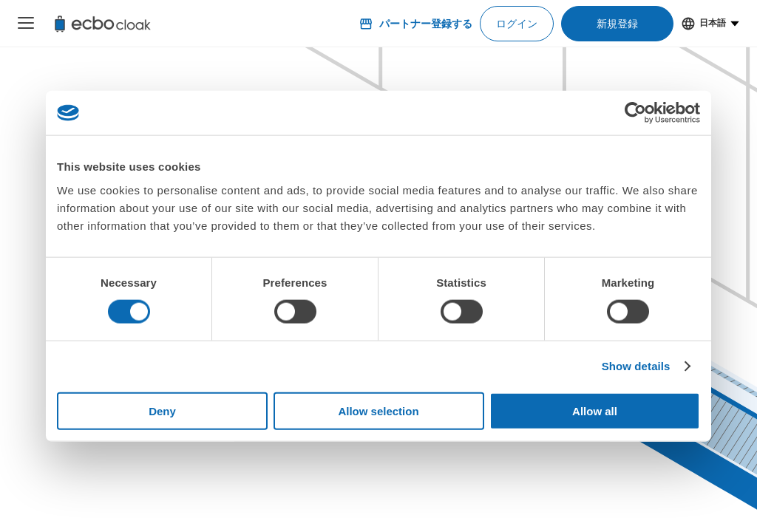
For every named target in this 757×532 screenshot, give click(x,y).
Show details (636, 366)
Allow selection (378, 410)
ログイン (517, 24)
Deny (162, 410)
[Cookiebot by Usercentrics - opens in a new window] (635, 113)
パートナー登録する (415, 24)
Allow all (595, 410)
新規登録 (617, 24)
